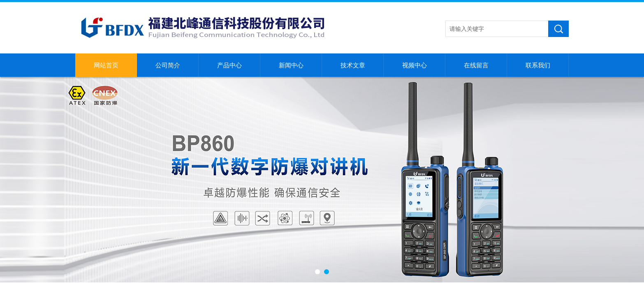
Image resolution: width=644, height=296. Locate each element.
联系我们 (538, 65)
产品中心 (229, 65)
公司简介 (168, 65)
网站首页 (106, 65)
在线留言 (476, 65)
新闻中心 (291, 65)
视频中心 (415, 65)
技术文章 (353, 65)
